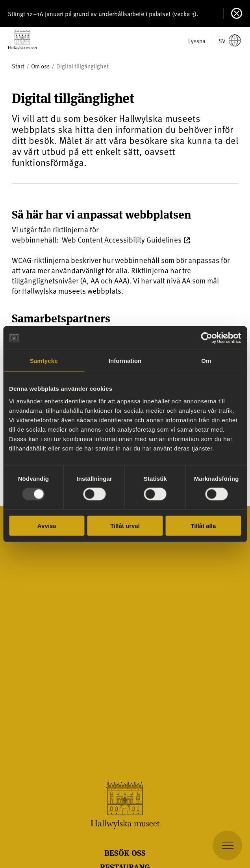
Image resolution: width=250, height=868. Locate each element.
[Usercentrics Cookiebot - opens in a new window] (206, 338)
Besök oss (125, 853)
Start (18, 66)
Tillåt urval (125, 525)
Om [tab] (206, 361)
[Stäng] (237, 13)
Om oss (40, 66)
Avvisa (47, 525)
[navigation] (227, 845)
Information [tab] (125, 361)
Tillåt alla (203, 525)
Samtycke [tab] (44, 361)
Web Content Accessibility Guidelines (122, 239)
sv (230, 40)
